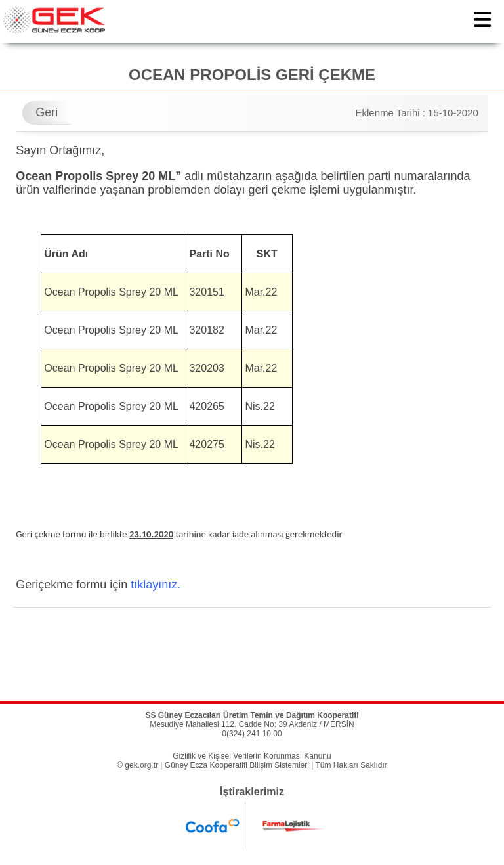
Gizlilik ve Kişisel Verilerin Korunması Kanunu (252, 756)
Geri (47, 112)
